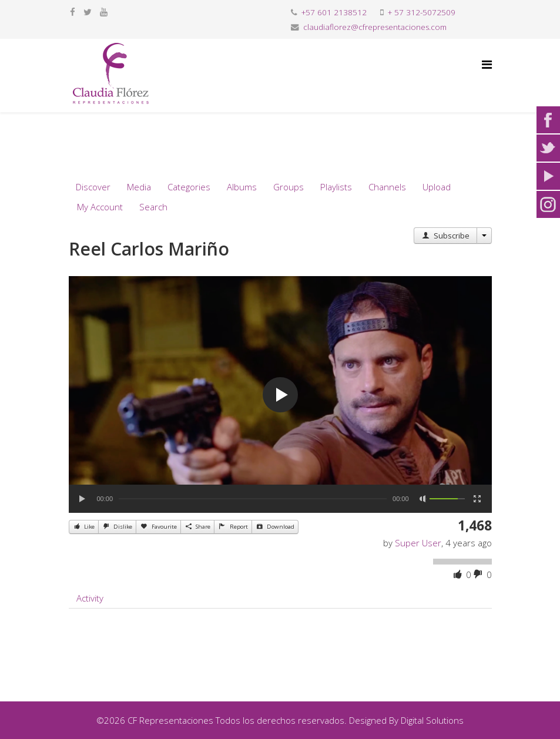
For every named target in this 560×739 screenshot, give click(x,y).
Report (233, 526)
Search (153, 207)
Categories (189, 187)
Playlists (336, 187)
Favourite (158, 526)
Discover (93, 187)
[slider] (253, 499)
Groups (289, 187)
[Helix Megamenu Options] (487, 64)
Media (139, 187)
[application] (280, 394)
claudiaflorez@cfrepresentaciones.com (375, 27)
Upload (437, 187)
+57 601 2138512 (334, 12)
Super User (418, 543)
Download (275, 526)
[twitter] (88, 12)
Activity (90, 598)
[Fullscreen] (477, 499)
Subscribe (445, 236)
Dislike (117, 526)
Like (84, 526)
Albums (242, 187)
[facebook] (73, 12)
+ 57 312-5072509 (422, 12)
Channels (387, 187)
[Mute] (423, 499)
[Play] (83, 499)
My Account (100, 207)
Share (197, 526)
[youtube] (104, 12)
